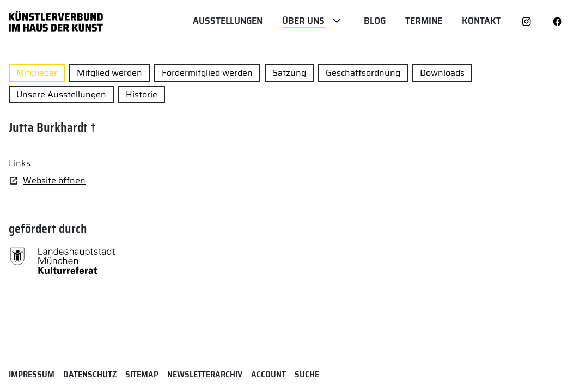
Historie (142, 94)
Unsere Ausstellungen (61, 94)
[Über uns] (337, 21)
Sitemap (142, 374)
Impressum (32, 374)
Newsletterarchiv (205, 374)
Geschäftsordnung (363, 73)
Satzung (289, 73)
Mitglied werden (109, 73)
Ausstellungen (228, 21)
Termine (424, 21)
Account (268, 374)
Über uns (303, 21)
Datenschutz (90, 374)
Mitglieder (37, 73)
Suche (307, 374)
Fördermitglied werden (207, 73)
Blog (375, 21)
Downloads (442, 73)
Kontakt (481, 21)
